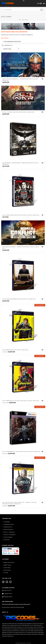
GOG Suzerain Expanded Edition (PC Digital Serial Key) (19, 299)
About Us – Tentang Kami (9, 532)
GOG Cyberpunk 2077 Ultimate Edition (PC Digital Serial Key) (21, 401)
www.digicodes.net (7, 597)
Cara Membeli (6, 522)
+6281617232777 (7, 590)
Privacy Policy (6, 540)
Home (20, 20)
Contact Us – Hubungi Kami (9, 535)
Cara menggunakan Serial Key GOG (12, 41)
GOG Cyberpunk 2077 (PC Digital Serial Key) (15, 350)
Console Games (7, 568)
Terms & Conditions (8, 537)
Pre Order (5, 573)
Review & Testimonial (8, 529)
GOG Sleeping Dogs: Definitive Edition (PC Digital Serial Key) (21, 215)
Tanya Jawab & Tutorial (8, 524)
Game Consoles (7, 570)
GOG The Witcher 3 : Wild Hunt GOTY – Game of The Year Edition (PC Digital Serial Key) (19, 503)
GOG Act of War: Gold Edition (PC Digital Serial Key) (18, 112)
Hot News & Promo (7, 527)
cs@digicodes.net (7, 594)
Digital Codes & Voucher (8, 562)
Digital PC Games (7, 565)
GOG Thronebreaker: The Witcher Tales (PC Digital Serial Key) (21, 452)
